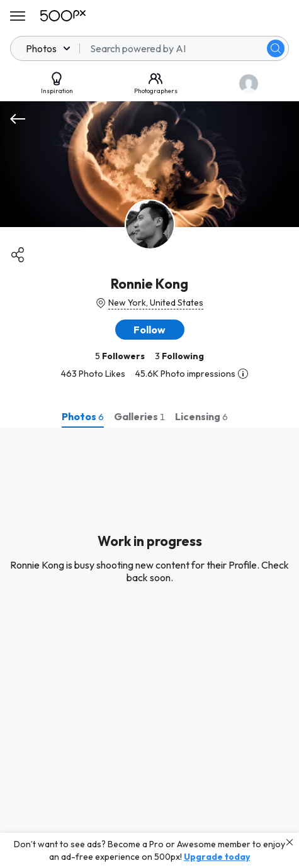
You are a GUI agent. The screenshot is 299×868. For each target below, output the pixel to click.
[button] (150, 330)
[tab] (83, 416)
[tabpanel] (149, 648)
